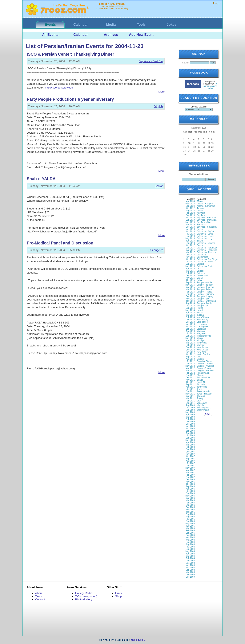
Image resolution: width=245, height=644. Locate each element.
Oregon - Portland (205, 371)
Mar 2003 (190, 572)
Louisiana (201, 329)
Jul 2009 (191, 408)
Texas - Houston (204, 394)
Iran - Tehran (203, 317)
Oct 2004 (190, 540)
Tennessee (202, 387)
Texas (200, 389)
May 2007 (190, 468)
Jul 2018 (191, 234)
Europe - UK (203, 306)
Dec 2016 (190, 255)
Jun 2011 (190, 391)
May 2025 (190, 204)
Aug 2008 (190, 433)
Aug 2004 (190, 544)
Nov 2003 (190, 565)
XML (208, 414)
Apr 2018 (190, 241)
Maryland (201, 333)
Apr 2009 (190, 415)
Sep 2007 (190, 459)
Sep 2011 (190, 384)
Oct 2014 (190, 301)
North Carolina (204, 354)
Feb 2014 (190, 317)
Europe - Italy (203, 299)
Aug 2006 (190, 489)
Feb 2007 (190, 475)
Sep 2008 (190, 431)
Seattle (200, 380)
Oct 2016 (190, 259)
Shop (118, 596)
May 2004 (190, 551)
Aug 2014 (190, 303)
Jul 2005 (191, 519)
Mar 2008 (190, 445)
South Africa (202, 382)
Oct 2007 (190, 456)
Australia (201, 213)
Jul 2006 (191, 491)
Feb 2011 (190, 401)
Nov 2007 (190, 454)
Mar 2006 (190, 500)
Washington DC (204, 408)
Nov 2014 (190, 299)
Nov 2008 (190, 426)
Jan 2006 (190, 505)
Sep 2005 (190, 514)
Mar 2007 (190, 473)
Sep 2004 (190, 542)
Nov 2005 (190, 510)
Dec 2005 (190, 507)
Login (217, 3)
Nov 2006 (190, 482)
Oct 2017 (190, 245)
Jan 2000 (190, 575)
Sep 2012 (190, 357)
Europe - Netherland (206, 301)
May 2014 (190, 310)
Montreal (201, 345)
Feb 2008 (190, 447)
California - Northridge (207, 248)
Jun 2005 (190, 521)
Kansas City (202, 320)
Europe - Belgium (205, 285)
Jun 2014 (190, 308)
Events (50, 25)
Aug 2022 (190, 211)
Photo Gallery (84, 599)
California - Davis (205, 234)
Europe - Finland (205, 289)
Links (118, 593)
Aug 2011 (190, 387)
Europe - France (204, 292)
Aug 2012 (190, 359)
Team (39, 596)
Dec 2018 (190, 227)
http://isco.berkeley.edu (59, 88)
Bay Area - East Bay (151, 61)
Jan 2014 (190, 320)
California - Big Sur (206, 231)
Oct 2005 (190, 512)
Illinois (200, 313)
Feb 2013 (190, 345)
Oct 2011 (190, 382)
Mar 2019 (190, 225)
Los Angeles (156, 250)
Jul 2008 (191, 435)
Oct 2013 (190, 327)
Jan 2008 (190, 449)
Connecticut (202, 276)
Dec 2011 (190, 378)
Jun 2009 (190, 410)
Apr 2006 (190, 498)
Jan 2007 (190, 477)
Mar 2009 (190, 417)
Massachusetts (204, 336)
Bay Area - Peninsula (207, 220)
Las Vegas (202, 324)
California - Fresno (205, 236)
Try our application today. (210, 86)
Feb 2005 (190, 531)
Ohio (199, 357)
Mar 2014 (190, 315)
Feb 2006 (190, 503)
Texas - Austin (203, 391)
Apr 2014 (190, 313)
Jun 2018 (190, 236)
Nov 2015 (190, 278)
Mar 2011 (190, 398)
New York (201, 352)
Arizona (200, 208)
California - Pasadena (207, 250)
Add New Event (141, 35)
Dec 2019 (190, 215)
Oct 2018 (190, 231)
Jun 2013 (190, 336)
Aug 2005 (190, 517)
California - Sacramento (202, 256)
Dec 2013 (190, 322)
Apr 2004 (190, 554)
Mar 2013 (190, 343)
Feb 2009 (190, 419)
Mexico (200, 338)
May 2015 (190, 285)
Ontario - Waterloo (205, 366)
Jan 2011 (190, 403)
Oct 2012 (190, 354)
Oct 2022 (190, 208)
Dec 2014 (190, 296)
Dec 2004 (190, 535)
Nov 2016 (190, 257)
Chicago (201, 271)
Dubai (200, 280)
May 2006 (190, 496)
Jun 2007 (190, 466)
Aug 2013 (190, 331)
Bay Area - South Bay (207, 227)
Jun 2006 (190, 493)
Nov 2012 (190, 352)
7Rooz (200, 201)
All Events (50, 35)
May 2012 (190, 366)
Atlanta (200, 211)
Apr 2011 (190, 396)
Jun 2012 (190, 364)
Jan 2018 (190, 243)
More (161, 92)
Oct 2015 (190, 280)
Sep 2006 (190, 486)
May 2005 (190, 524)
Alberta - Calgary (205, 204)
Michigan (201, 340)
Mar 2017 (190, 252)
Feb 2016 (190, 273)
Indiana (200, 315)
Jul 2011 (191, 389)
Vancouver (202, 403)
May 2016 (190, 266)
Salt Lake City (203, 378)
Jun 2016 (190, 264)
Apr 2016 (190, 269)
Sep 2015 (190, 282)
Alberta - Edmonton (206, 206)
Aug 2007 (190, 461)
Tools (141, 25)
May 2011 (190, 394)
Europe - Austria (204, 282)
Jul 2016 (191, 262)
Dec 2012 (190, 350)
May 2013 (190, 338)
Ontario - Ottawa (204, 361)
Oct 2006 (190, 484)
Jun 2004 (190, 549)
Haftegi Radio (84, 593)
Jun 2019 (190, 220)
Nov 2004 (190, 537)
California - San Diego (207, 259)
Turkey (200, 398)
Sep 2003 (190, 570)
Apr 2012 (190, 368)
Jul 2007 (191, 463)
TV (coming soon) (86, 596)
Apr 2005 (190, 526)
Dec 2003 (190, 563)
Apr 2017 (190, 250)
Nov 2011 (190, 380)
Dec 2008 (190, 424)
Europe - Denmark (205, 287)
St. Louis (201, 384)
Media (111, 25)
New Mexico (202, 350)
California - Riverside (207, 252)
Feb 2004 (190, 558)
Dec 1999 (190, 577)
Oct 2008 (190, 429)
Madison (201, 331)
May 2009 (190, 412)
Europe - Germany (205, 294)
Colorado (201, 273)
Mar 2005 (190, 528)
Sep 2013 (190, 329)
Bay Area (201, 215)
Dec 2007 (190, 452)
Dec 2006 (190, 480)
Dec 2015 (190, 276)
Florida (200, 308)
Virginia (159, 106)
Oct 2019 (190, 218)
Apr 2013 (190, 340)
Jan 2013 (190, 347)
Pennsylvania (203, 373)
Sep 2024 (190, 206)
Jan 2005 (190, 533)
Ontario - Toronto (205, 364)
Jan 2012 (190, 375)
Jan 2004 (190, 561)
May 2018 (190, 238)
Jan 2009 (190, 422)
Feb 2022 (190, 213)
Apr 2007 (190, 470)
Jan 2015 (190, 294)
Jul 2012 (191, 361)
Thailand (201, 396)
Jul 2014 (191, 306)
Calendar (81, 25)
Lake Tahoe (202, 322)
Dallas (200, 278)
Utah (199, 401)
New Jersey (202, 347)
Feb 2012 (190, 373)
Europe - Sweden (205, 303)
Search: (186, 63)
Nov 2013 (190, 324)
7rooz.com (138, 640)
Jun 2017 (190, 248)
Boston (159, 186)
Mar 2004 (190, 556)
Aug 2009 (190, 405)
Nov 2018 (190, 229)
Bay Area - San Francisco (204, 223)
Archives (111, 35)
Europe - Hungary (205, 296)
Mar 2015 (190, 289)
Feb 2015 (190, 292)
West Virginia (203, 410)
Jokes (171, 25)
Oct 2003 (190, 568)
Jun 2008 (190, 438)
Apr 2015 (190, 287)
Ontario (200, 359)
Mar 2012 (190, 371)
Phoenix (201, 375)
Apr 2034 (190, 201)
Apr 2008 (190, 442)
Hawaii (200, 310)
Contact (40, 599)
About (39, 593)
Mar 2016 (190, 271)
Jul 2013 (191, 333)
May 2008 (190, 440)
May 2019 (190, 222)
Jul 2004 (191, 547)
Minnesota (202, 343)
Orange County (204, 368)
